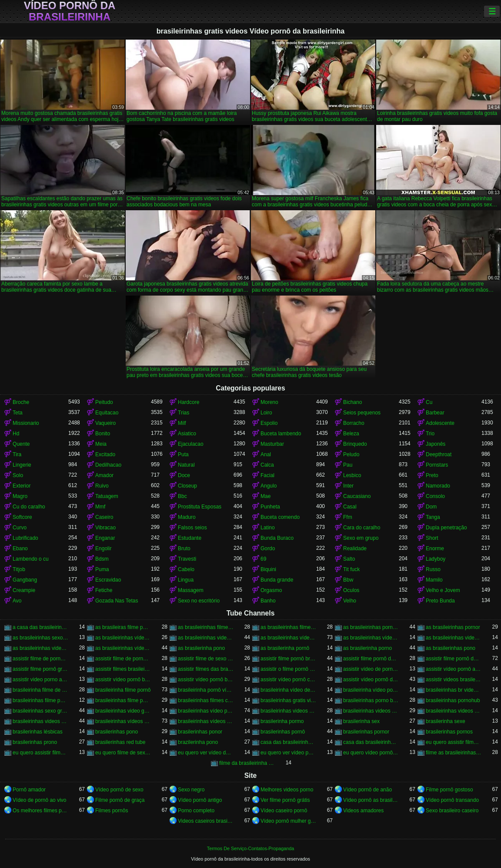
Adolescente (440, 423)
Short (432, 538)
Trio (430, 434)
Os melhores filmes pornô (40, 811)
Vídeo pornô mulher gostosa (288, 821)
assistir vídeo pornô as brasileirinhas (454, 669)
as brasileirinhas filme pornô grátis (288, 627)
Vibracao (105, 528)
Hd (16, 434)
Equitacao (107, 413)
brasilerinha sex (361, 721)
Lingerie (22, 465)
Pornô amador (29, 790)
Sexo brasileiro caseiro (452, 811)
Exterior (22, 486)
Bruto (184, 548)
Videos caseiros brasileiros (206, 821)
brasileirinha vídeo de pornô (288, 690)
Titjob (19, 569)
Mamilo (434, 580)
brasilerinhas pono (117, 732)
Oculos (351, 590)
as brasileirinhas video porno (206, 638)
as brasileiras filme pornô (123, 627)
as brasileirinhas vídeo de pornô (123, 638)
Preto (432, 475)
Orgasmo (271, 590)
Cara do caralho (362, 528)
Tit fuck (351, 569)
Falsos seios (192, 528)
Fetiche (104, 590)
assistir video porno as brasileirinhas (40, 680)
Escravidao (108, 580)
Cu (429, 402)
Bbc (182, 496)
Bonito (103, 434)
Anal (266, 454)
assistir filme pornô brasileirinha (288, 659)
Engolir (103, 548)
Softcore (22, 517)
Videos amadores (363, 811)
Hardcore (189, 402)
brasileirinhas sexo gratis (40, 711)
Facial (267, 475)
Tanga (433, 517)
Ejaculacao (191, 444)
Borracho (354, 423)
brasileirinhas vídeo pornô (206, 711)
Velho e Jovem (443, 590)
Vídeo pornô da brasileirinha (70, 11)
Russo (433, 569)
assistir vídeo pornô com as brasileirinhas (288, 680)
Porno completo (196, 811)
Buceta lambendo (281, 434)
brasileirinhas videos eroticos (454, 711)
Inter (348, 486)
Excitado (105, 454)
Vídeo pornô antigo (200, 800)
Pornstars (437, 465)
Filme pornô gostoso (449, 790)
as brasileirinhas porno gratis (371, 627)
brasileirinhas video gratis (123, 711)
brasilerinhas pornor (366, 732)
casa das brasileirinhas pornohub (371, 742)
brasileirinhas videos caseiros (288, 711)
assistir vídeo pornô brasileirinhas (206, 680)
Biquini (268, 569)
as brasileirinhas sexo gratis (40, 638)
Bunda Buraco (277, 538)
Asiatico (187, 434)
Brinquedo (355, 444)
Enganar (105, 538)
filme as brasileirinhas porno (454, 753)
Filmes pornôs (112, 811)
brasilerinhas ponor (200, 732)
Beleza (351, 434)
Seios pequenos (362, 413)
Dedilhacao (108, 465)
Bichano (352, 402)
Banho (268, 601)
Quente (21, 444)
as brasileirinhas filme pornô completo (206, 627)
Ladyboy (436, 559)
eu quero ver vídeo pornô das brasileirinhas (288, 753)
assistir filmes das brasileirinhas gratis (206, 669)
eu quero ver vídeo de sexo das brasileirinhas (206, 753)
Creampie (24, 590)
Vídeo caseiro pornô (284, 811)
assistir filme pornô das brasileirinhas (454, 659)
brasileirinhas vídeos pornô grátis (206, 721)
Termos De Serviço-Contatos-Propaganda (250, 848)
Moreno (269, 402)
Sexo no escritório (199, 601)
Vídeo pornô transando (452, 800)
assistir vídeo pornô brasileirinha (123, 680)
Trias (184, 413)
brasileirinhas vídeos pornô (123, 721)
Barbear (435, 413)
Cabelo (186, 569)
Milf (182, 423)
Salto (349, 559)
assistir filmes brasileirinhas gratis (123, 669)
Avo (17, 601)
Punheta (270, 507)
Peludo (351, 454)
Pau (348, 465)
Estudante (190, 538)
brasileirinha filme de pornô (40, 690)
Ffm (348, 517)
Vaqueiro (105, 423)
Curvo (20, 528)
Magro (20, 496)
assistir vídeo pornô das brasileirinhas (371, 680)
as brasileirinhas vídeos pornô (123, 648)
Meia (101, 444)
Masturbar (272, 444)
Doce (184, 475)
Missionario (26, 423)
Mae (266, 496)
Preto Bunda (440, 601)
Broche (21, 402)
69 (263, 559)
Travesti (187, 559)
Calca (267, 465)
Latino (268, 528)
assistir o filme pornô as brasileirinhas (288, 669)
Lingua (186, 580)
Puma (102, 569)
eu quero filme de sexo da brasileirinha (123, 753)
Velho (350, 601)
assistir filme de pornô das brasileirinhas (123, 659)
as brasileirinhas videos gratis (40, 648)
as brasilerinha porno (367, 648)
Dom (431, 507)
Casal (350, 507)
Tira (17, 454)
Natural (186, 465)
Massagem (191, 590)
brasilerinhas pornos (449, 732)
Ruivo (102, 486)
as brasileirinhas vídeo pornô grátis (371, 638)
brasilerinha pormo (282, 721)
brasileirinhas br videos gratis (454, 690)
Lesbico (352, 475)
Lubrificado (25, 538)
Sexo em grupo (361, 538)
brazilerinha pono (198, 742)
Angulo (269, 486)
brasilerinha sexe (446, 721)
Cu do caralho (29, 507)
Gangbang (25, 580)
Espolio (269, 423)
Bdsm (102, 559)
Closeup (187, 486)
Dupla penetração (446, 528)
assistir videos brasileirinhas (454, 680)
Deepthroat (439, 454)
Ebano (20, 548)
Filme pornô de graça (120, 800)
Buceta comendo (280, 517)
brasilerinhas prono (35, 742)
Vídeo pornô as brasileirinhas (371, 800)
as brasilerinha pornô (285, 648)
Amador (104, 475)
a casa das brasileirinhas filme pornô (40, 627)
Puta (183, 454)
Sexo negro (191, 790)
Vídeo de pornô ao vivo (39, 800)
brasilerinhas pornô (283, 732)
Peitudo (104, 402)
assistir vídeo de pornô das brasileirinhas (371, 669)
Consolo (435, 496)
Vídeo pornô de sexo (119, 790)
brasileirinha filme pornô (123, 690)
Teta (18, 413)
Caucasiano (357, 496)
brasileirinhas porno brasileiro (371, 700)
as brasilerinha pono (201, 648)
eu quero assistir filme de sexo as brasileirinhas (454, 742)
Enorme (435, 548)
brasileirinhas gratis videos (288, 700)
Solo (18, 475)
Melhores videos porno (287, 790)
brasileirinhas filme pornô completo (40, 700)
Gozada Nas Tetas (117, 601)
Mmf (100, 507)
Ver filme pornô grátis (285, 800)
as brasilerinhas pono (451, 648)
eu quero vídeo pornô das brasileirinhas (371, 753)
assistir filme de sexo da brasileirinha (206, 659)
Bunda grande (277, 580)
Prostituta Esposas (200, 507)
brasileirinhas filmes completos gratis (206, 700)
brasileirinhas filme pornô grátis (123, 700)
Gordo (268, 548)
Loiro (266, 413)
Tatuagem (107, 496)
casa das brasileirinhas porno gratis (288, 742)
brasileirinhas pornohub (453, 700)
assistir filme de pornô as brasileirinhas (40, 659)
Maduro (187, 517)
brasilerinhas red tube (120, 742)
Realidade (355, 548)
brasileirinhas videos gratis (40, 721)
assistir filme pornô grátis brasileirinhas (40, 669)
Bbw (348, 580)
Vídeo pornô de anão (367, 790)
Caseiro (104, 517)
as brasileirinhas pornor (453, 627)
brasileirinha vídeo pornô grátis (371, 690)
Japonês (436, 444)
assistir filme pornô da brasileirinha (371, 659)
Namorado (438, 486)
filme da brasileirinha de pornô (247, 763)
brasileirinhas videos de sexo (371, 711)
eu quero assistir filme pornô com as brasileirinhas (40, 753)
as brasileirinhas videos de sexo (454, 638)
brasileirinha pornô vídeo (206, 690)
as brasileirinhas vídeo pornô (288, 638)
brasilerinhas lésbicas (38, 732)
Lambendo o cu (31, 559)
